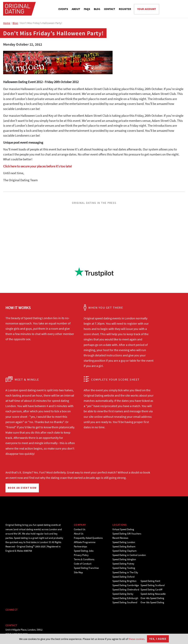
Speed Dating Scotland (153, 585)
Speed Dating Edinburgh (125, 598)
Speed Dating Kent (150, 581)
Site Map (78, 572)
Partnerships (80, 546)
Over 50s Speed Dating (152, 602)
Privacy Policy (81, 555)
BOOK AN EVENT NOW (22, 488)
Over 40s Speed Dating (152, 598)
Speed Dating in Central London (129, 555)
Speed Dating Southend (125, 602)
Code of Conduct (83, 564)
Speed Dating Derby (123, 594)
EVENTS (63, 9)
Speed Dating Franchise (86, 568)
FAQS (87, 9)
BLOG (97, 9)
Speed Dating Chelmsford (126, 590)
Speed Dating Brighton (124, 581)
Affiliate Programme (85, 542)
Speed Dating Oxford (123, 577)
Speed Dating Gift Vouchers (127, 534)
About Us (79, 534)
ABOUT (76, 9)
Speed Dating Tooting (124, 568)
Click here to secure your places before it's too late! (38, 166)
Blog (15, 23)
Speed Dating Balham (124, 546)
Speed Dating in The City (125, 572)
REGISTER (125, 9)
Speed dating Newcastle (153, 594)
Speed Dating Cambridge (126, 585)
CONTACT (110, 9)
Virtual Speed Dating (123, 529)
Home (7, 23)
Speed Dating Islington (124, 559)
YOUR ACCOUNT (147, 9)
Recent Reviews (120, 538)
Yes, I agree (158, 639)
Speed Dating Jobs (84, 551)
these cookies (137, 639)
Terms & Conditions (84, 559)
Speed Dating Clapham (124, 551)
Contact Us (80, 529)
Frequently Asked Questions (88, 538)
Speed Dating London (124, 542)
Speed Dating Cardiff (151, 590)
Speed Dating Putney (123, 564)
